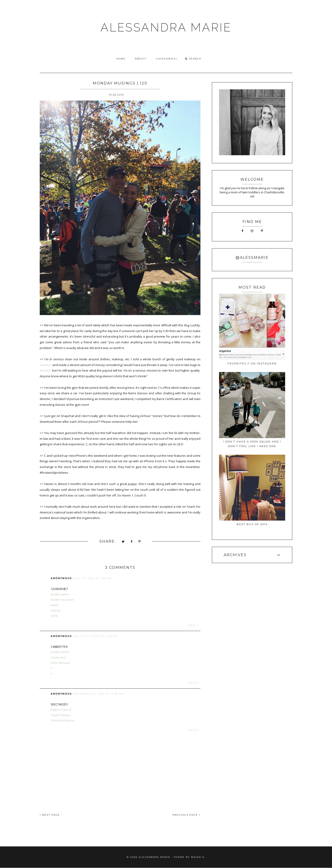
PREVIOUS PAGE (186, 815)
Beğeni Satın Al (61, 710)
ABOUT (141, 59)
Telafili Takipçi (60, 715)
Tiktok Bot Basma (63, 720)
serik (54, 616)
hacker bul (58, 657)
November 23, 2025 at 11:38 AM (98, 694)
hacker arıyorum (62, 600)
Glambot (46, 365)
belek (55, 605)
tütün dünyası (60, 663)
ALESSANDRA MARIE (166, 27)
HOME (121, 59)
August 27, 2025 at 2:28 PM (95, 636)
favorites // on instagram (252, 364)
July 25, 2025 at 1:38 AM (93, 578)
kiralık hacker (60, 594)
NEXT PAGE (50, 815)
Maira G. (198, 857)
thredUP (45, 370)
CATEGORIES (167, 59)
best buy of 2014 (252, 524)
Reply (194, 625)
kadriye (56, 610)
